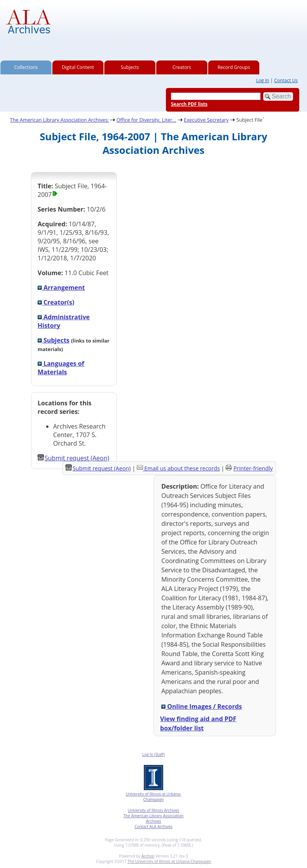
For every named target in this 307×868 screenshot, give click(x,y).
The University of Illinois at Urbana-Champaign (169, 861)
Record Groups (234, 67)
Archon (148, 856)
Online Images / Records (202, 706)
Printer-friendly (253, 468)
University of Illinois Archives (154, 810)
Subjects (130, 67)
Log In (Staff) (153, 754)
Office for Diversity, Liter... (146, 120)
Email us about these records (182, 468)
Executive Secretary (206, 120)
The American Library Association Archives (154, 818)
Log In (263, 80)
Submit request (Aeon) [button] (73, 458)
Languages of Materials (61, 368)
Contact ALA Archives (153, 827)
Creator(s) (56, 302)
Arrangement (61, 288)
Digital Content (78, 67)
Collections (26, 67)
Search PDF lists (189, 104)
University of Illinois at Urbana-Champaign (153, 797)
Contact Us (286, 80)
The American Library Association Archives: (60, 120)
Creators (182, 67)
